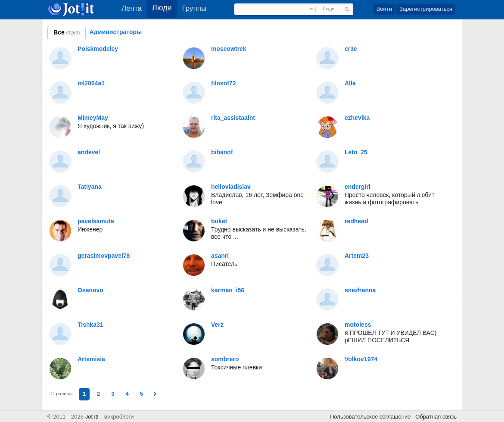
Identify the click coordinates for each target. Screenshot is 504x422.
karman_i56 (228, 290)
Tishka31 (90, 325)
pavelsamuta (96, 221)
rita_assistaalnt (233, 118)
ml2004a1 (91, 83)
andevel (89, 152)
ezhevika (357, 118)
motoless (358, 325)
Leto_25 (356, 152)
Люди (329, 9)
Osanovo (90, 290)
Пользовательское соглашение (370, 417)
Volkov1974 (361, 359)
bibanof (222, 152)
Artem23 (357, 256)
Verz (217, 325)
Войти (384, 9)
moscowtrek (229, 49)
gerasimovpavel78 (104, 256)
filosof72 (224, 83)
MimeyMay (93, 118)
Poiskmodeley (98, 49)
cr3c (351, 49)
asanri (220, 256)
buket (219, 221)
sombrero (225, 359)
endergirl (358, 187)
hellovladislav (231, 187)
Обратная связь (436, 417)
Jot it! (92, 417)
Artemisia (91, 359)
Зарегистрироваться (426, 9)
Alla (350, 83)
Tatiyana (90, 187)
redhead (356, 221)
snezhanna (360, 290)
